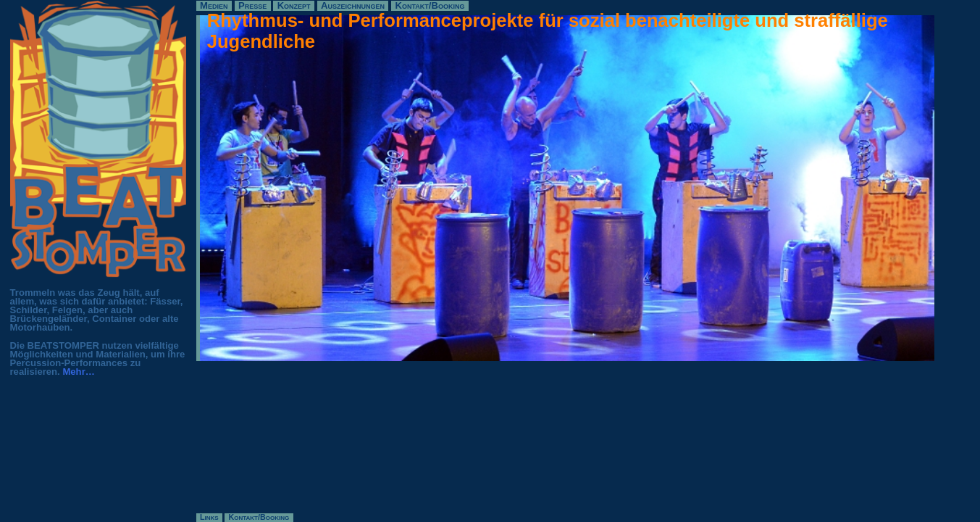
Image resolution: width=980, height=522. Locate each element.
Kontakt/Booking (430, 5)
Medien (214, 5)
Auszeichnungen (353, 5)
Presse (252, 5)
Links (209, 517)
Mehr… (78, 372)
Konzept (294, 5)
